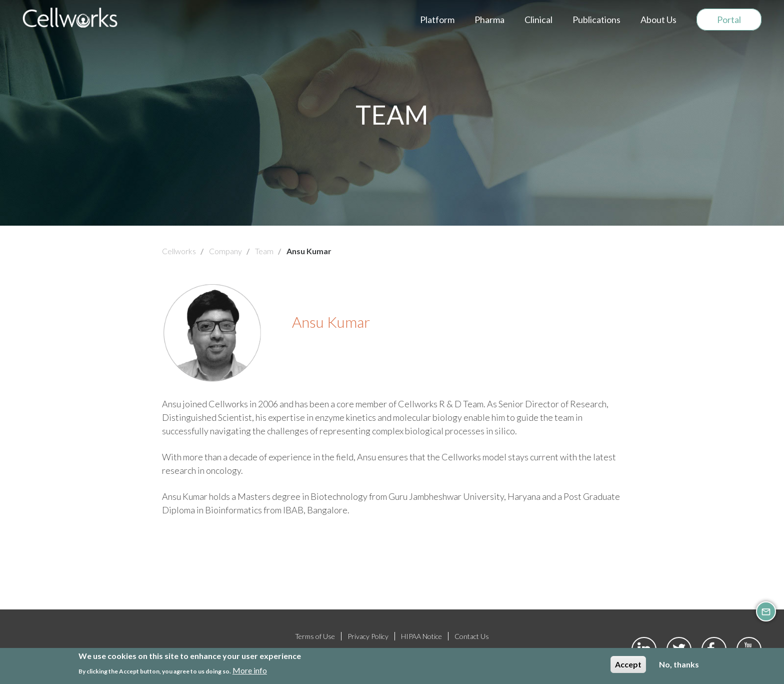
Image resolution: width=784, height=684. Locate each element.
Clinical (538, 20)
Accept (628, 665)
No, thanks (679, 665)
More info (250, 671)
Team (264, 251)
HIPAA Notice (421, 636)
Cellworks (179, 251)
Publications (596, 20)
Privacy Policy (368, 636)
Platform (437, 20)
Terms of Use (315, 636)
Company (225, 251)
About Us (658, 20)
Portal (729, 20)
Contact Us (472, 636)
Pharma (489, 20)
